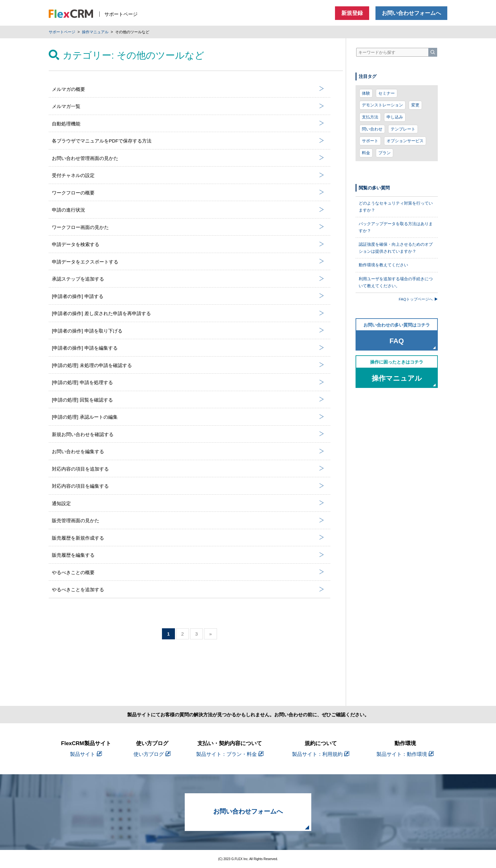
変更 (415, 105)
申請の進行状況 (188, 210)
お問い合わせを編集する (188, 452)
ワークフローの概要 (188, 193)
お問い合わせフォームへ (411, 13)
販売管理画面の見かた (188, 521)
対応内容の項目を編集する (188, 486)
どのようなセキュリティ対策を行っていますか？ (396, 207)
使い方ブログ (152, 754)
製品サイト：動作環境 (405, 754)
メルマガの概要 (188, 89)
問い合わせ (372, 129)
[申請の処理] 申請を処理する (188, 383)
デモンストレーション (382, 105)
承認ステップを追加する (188, 279)
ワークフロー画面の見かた (188, 227)
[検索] (433, 52)
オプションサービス (405, 141)
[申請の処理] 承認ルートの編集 (188, 417)
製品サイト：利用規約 (321, 754)
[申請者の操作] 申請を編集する (188, 348)
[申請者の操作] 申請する (188, 296)
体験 (366, 93)
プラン (384, 153)
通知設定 (188, 503)
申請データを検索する (188, 244)
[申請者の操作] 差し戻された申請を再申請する (188, 314)
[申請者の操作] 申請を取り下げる (188, 331)
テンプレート (403, 129)
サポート (370, 141)
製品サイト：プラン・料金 (230, 754)
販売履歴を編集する (188, 555)
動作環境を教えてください (383, 265)
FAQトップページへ (418, 299)
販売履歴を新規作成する (188, 538)
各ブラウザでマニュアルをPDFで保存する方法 (188, 141)
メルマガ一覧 (188, 106)
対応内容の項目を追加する (188, 469)
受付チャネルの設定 (188, 175)
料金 (366, 153)
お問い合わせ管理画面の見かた (188, 158)
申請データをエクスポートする (188, 262)
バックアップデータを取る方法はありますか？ (396, 227)
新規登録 (352, 13)
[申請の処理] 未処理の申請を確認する (188, 365)
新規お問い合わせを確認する (188, 434)
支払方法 (370, 117)
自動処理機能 (188, 124)
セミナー (387, 93)
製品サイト (86, 754)
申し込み (395, 117)
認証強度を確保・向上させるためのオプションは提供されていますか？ (396, 248)
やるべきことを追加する (188, 590)
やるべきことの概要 (188, 572)
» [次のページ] (210, 634)
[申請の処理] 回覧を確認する (188, 400)
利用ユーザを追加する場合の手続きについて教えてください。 (396, 282)
